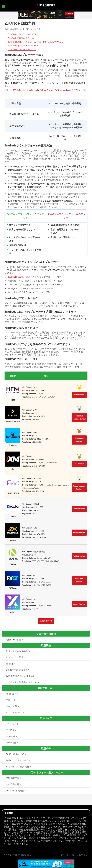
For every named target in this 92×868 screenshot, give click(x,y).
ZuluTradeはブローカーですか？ (23, 46)
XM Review (79, 464)
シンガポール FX (14, 712)
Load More (46, 621)
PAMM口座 (11, 743)
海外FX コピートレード (17, 760)
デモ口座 (10, 730)
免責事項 (82, 855)
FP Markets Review (79, 440)
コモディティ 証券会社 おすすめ (21, 682)
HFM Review (79, 395)
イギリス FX (12, 706)
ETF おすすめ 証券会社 (17, 670)
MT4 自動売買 (13, 778)
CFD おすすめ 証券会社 (17, 651)
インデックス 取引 (15, 657)
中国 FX (10, 700)
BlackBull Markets (16, 277)
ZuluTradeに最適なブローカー (22, 38)
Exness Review (79, 533)
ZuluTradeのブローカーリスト (22, 49)
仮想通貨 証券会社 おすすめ (19, 676)
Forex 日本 (11, 694)
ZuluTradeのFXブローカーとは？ (23, 34)
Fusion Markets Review (79, 488)
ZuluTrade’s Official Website (57, 90)
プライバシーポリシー (69, 855)
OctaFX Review (79, 509)
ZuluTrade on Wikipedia (27, 90)
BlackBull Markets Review (79, 417)
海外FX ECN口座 (14, 640)
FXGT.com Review (79, 580)
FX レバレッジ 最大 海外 (18, 767)
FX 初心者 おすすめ (15, 754)
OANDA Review (79, 556)
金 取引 (10, 664)
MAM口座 (11, 736)
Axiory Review (79, 604)
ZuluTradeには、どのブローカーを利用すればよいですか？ (36, 42)
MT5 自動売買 (13, 784)
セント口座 (11, 724)
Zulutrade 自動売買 (15, 791)
